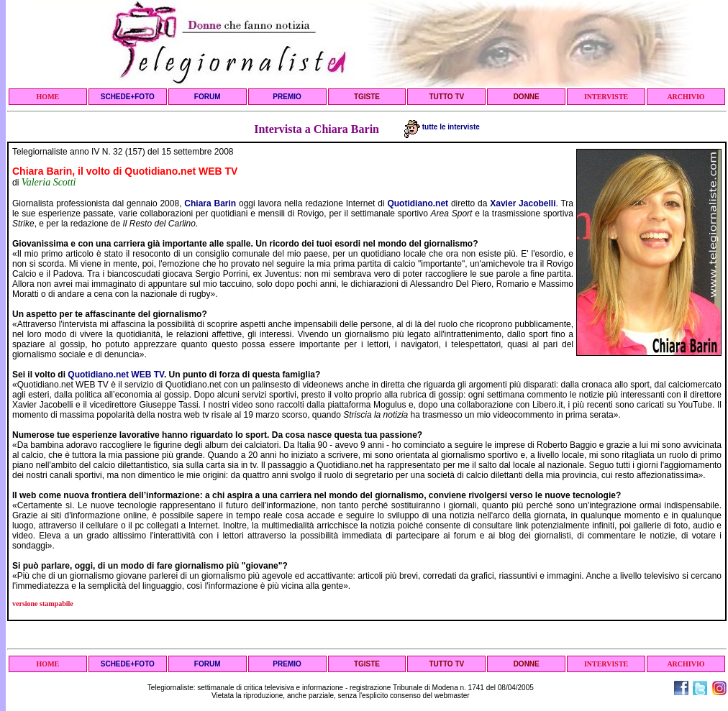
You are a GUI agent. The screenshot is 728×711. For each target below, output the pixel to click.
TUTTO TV (446, 97)
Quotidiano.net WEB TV (116, 375)
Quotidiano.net (418, 203)
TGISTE (367, 97)
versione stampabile (43, 604)
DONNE (527, 97)
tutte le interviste (442, 127)
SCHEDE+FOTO (128, 97)
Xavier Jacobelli (523, 203)
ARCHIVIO (686, 97)
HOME (48, 97)
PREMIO (287, 97)
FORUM (208, 97)
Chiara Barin (210, 203)
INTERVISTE (606, 97)
